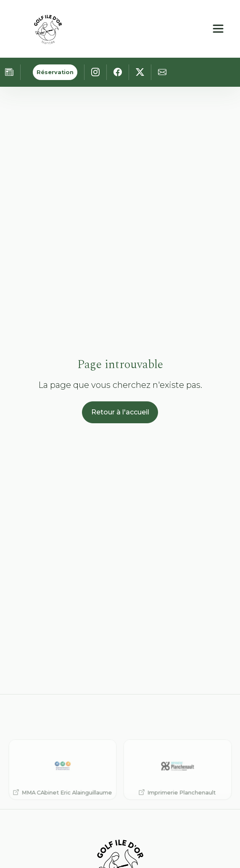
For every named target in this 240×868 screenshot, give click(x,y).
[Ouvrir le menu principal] (218, 29)
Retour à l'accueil (120, 412)
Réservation (55, 72)
